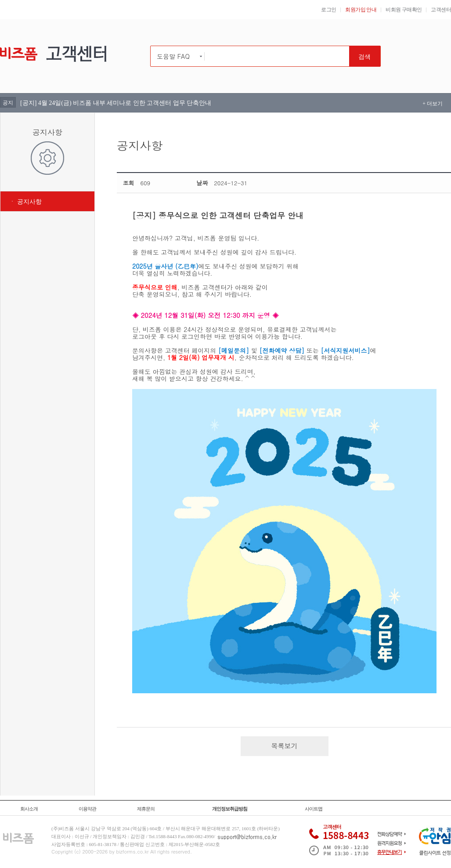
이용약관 (87, 809)
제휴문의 (146, 809)
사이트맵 (314, 809)
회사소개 (29, 809)
